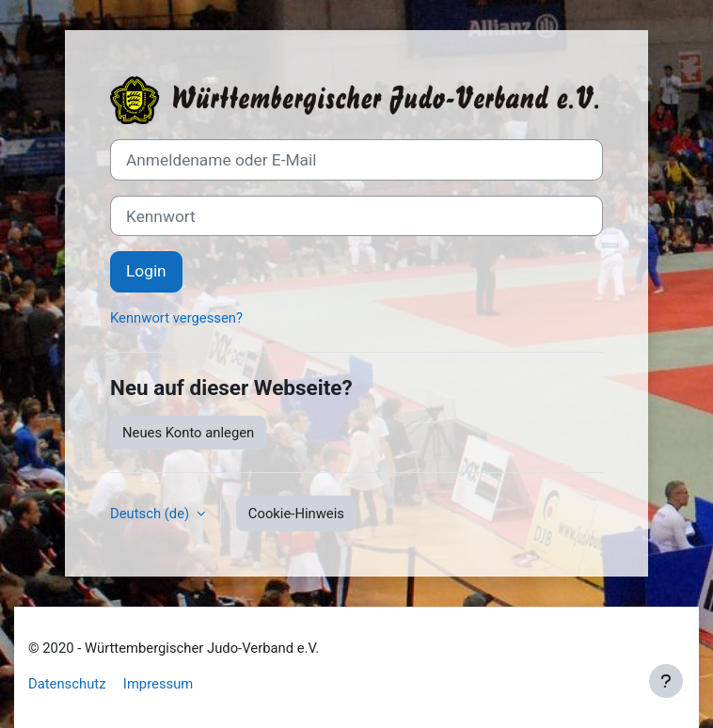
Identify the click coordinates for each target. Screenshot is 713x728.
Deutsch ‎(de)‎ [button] (151, 514)
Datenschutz (67, 684)
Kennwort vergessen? (176, 318)
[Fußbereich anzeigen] (666, 681)
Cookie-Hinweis (296, 514)
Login (146, 271)
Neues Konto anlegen (188, 433)
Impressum (158, 684)
